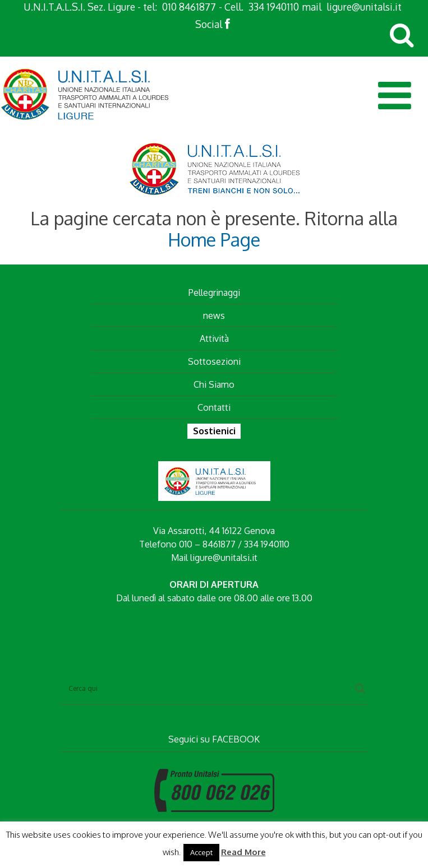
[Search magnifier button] (360, 689)
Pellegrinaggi (214, 293)
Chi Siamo (214, 384)
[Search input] (209, 689)
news (214, 315)
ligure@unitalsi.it (364, 7)
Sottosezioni (214, 361)
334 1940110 (274, 7)
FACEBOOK (236, 739)
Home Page (214, 240)
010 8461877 (189, 7)
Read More (243, 852)
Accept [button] (201, 852)
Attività (214, 338)
